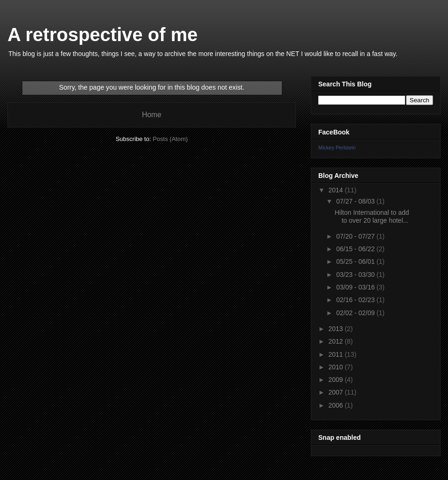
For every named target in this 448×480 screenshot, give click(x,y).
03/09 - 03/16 (356, 287)
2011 (337, 354)
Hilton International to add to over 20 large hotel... (372, 216)
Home (152, 115)
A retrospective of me (103, 35)
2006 (337, 405)
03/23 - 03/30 (356, 275)
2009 (337, 380)
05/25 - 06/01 (356, 261)
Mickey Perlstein (337, 148)
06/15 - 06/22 (356, 249)
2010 (337, 367)
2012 (337, 341)
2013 (337, 329)
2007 (337, 392)
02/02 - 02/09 (356, 313)
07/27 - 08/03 (356, 201)
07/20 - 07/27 (356, 236)
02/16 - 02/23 (356, 300)
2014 (337, 190)
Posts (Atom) (170, 139)
